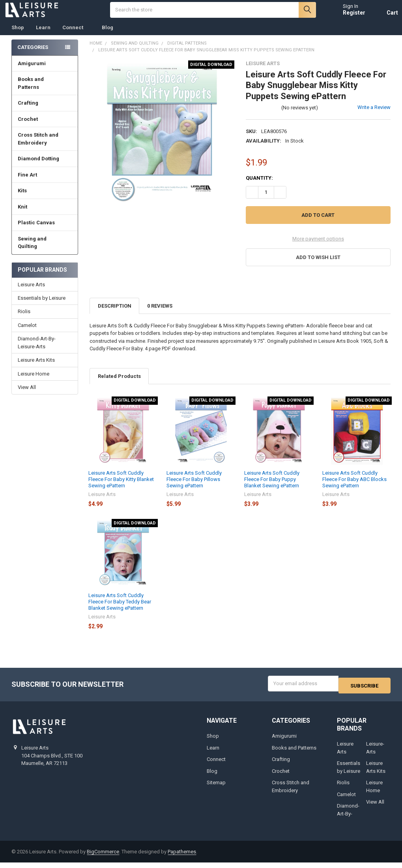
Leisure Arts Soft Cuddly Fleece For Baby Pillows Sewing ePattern (194, 487)
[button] (318, 265)
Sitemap (216, 788)
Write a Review (374, 115)
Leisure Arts (31, 292)
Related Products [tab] (119, 384)
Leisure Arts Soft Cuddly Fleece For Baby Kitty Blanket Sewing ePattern (121, 487)
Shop (18, 35)
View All (27, 395)
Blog (108, 35)
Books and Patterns (45, 91)
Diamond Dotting (45, 166)
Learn (43, 35)
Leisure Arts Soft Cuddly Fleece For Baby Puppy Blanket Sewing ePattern (272, 487)
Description (115, 314)
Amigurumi (32, 71)
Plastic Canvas (45, 230)
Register (347, 17)
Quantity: (259, 186)
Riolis (24, 319)
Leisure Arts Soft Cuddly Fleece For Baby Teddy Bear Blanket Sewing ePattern (120, 610)
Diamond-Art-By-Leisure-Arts (37, 350)
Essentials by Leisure (42, 306)
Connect (76, 35)
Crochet (45, 127)
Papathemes (182, 857)
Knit (45, 215)
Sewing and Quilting (45, 251)
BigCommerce (103, 857)
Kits (45, 198)
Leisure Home (34, 382)
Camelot (27, 333)
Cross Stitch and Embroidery (45, 147)
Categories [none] (33, 55)
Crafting (45, 111)
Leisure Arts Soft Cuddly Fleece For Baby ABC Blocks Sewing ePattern (354, 487)
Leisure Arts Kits (36, 368)
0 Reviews (160, 314)
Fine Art (45, 183)
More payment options (318, 247)
